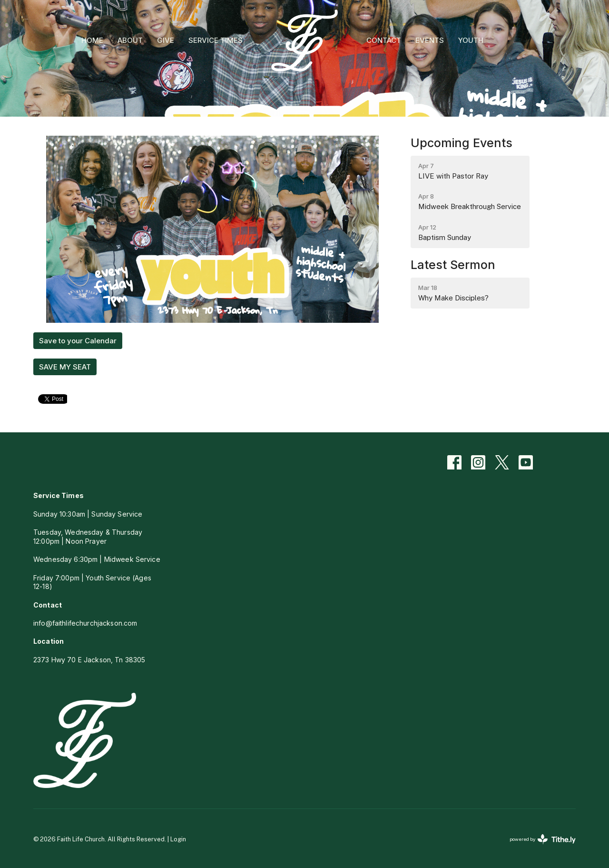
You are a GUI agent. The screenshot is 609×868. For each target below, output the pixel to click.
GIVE (166, 40)
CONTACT (384, 40)
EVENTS (430, 40)
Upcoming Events (462, 143)
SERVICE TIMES (216, 40)
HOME (92, 40)
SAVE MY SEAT (65, 367)
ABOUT (130, 40)
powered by (543, 839)
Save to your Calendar (78, 341)
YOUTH (471, 40)
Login (178, 839)
